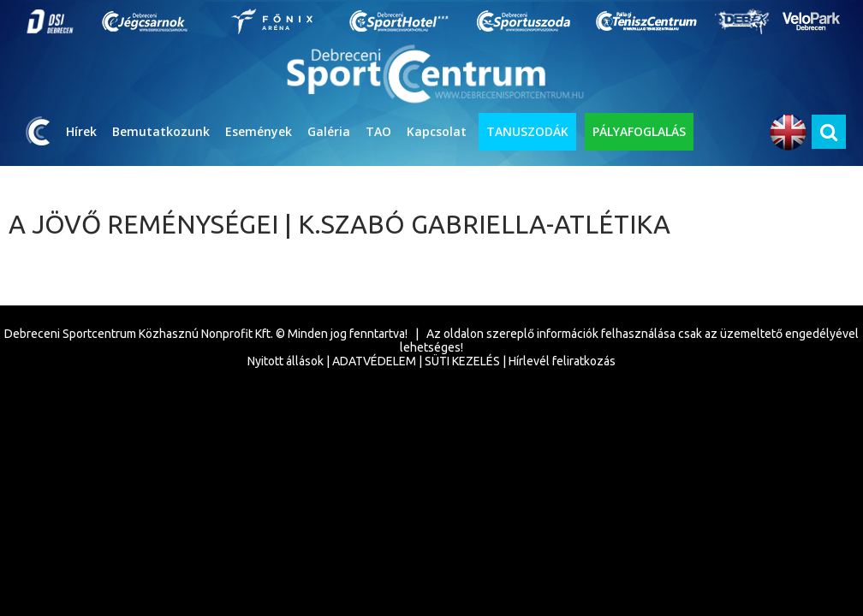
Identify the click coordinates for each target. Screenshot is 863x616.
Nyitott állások (286, 361)
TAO (378, 131)
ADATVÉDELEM (374, 361)
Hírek (81, 131)
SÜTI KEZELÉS (462, 361)
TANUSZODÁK (527, 131)
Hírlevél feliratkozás (562, 361)
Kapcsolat (437, 131)
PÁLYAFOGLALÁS (639, 131)
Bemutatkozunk (161, 131)
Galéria (329, 131)
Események (259, 131)
